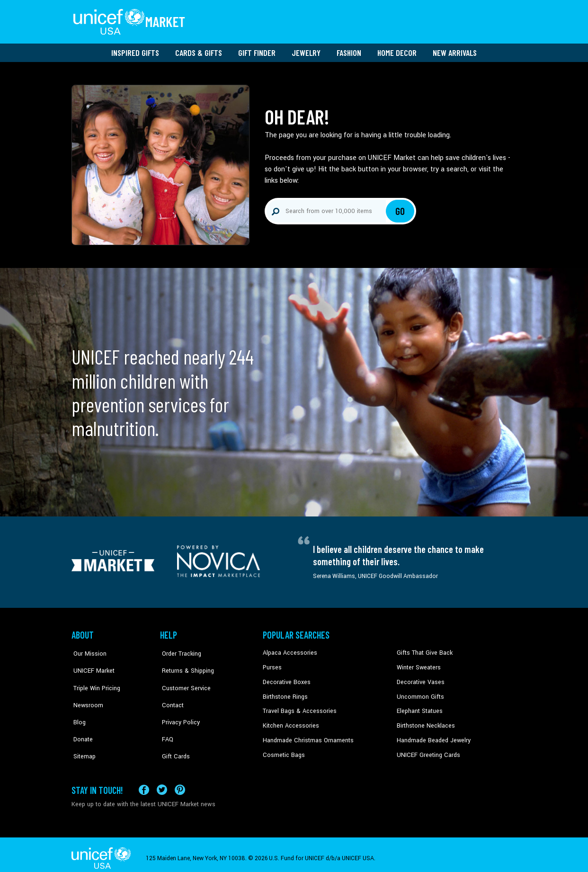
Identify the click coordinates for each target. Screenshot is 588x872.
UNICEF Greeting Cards (426, 751)
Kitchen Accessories (289, 722)
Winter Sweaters (418, 664)
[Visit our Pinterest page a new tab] (180, 782)
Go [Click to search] (400, 208)
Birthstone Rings (285, 693)
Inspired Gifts (135, 50)
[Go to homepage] (131, 20)
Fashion (349, 50)
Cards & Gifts (199, 50)
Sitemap (82, 736)
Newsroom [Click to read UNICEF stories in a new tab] (86, 693)
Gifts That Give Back (423, 650)
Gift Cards (173, 736)
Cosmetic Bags (283, 751)
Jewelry (306, 50)
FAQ (166, 722)
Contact (170, 693)
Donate (81, 722)
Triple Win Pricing (94, 679)
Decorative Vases (419, 679)
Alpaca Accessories (289, 650)
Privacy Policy (178, 707)
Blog (78, 707)
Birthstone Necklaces (424, 722)
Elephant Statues (419, 707)
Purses (272, 664)
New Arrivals (455, 50)
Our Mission (88, 650)
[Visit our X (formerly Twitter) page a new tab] (162, 782)
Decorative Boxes (285, 679)
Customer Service (183, 679)
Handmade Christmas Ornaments (307, 736)
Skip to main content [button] (294, 0)
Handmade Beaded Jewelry (432, 736)
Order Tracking (179, 650)
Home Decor (397, 50)
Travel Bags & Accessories (298, 707)
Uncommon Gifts (419, 693)
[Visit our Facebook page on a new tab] (144, 782)
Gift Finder (257, 50)
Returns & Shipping (185, 664)
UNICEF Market (91, 664)
